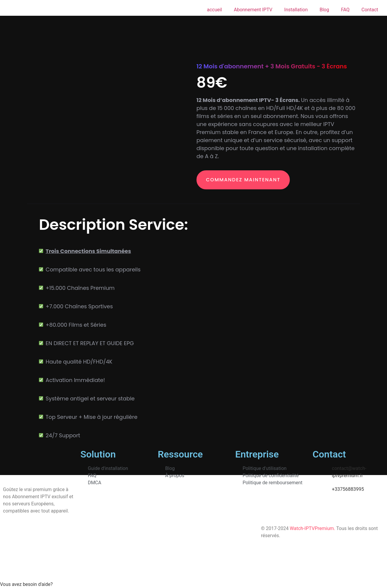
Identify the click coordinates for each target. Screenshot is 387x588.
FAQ (345, 10)
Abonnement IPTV (253, 10)
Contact (370, 10)
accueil (214, 10)
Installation (296, 10)
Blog (324, 10)
